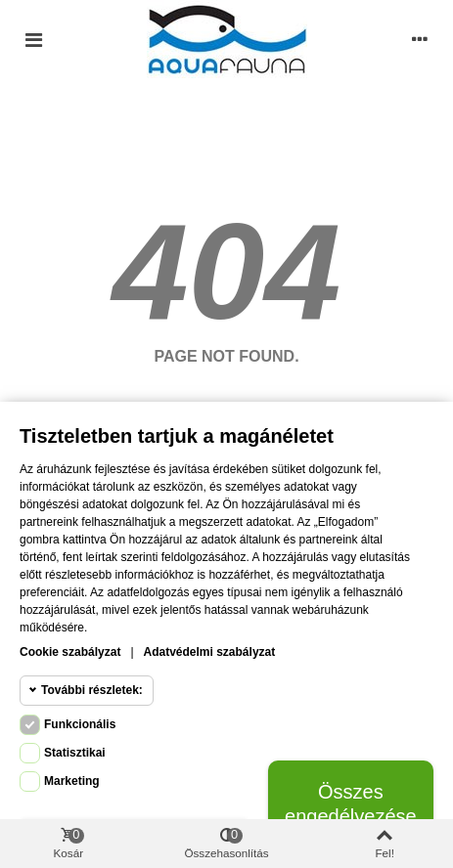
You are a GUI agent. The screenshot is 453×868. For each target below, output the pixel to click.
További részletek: (92, 690)
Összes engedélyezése (351, 804)
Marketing (72, 781)
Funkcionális (80, 724)
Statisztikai (75, 753)
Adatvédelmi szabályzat (210, 652)
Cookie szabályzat (70, 652)
